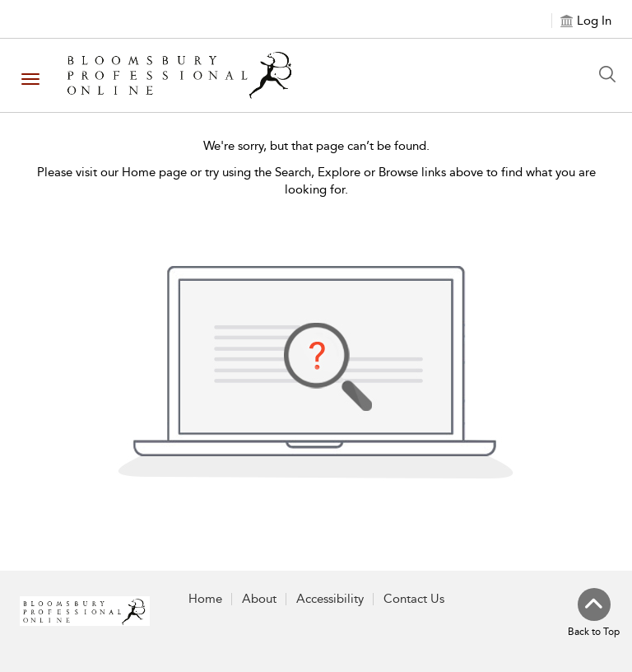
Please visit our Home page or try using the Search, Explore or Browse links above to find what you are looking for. (316, 181)
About (259, 599)
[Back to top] (594, 614)
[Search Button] (611, 74)
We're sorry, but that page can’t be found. (316, 146)
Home (205, 599)
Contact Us (414, 599)
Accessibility (330, 599)
